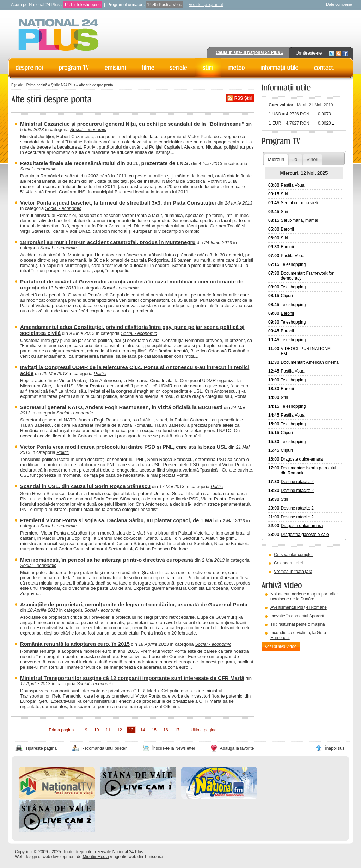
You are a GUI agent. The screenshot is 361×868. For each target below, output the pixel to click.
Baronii (287, 229)
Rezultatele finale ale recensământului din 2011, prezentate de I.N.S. (105, 163)
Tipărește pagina (41, 748)
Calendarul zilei (288, 563)
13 (131, 730)
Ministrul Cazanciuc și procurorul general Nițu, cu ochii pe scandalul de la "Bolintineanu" (132, 124)
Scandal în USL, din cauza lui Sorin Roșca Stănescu (85, 486)
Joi (295, 159)
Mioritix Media (96, 857)
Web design (26, 857)
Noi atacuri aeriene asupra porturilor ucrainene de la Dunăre (304, 597)
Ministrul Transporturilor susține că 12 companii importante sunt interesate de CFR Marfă (132, 678)
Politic (100, 373)
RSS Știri (243, 98)
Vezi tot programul (206, 5)
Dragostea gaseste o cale (305, 535)
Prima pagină (37, 85)
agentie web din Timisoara (138, 857)
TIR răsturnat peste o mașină (298, 624)
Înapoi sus (335, 748)
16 (166, 730)
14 (143, 730)
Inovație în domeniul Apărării (297, 616)
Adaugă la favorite (237, 748)
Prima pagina (62, 730)
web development (59, 857)
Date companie (339, 4)
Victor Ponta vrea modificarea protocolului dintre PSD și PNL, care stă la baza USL (124, 447)
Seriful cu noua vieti (299, 203)
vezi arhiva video (281, 647)
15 (154, 730)
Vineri (312, 159)
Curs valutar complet (293, 555)
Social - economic (88, 129)
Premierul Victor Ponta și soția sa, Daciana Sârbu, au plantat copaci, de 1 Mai (117, 520)
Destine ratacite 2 (297, 482)
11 (108, 730)
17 (177, 730)
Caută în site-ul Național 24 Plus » (250, 52)
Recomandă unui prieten (105, 748)
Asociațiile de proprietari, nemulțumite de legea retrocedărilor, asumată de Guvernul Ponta (134, 604)
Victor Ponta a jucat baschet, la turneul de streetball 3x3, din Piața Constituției (118, 203)
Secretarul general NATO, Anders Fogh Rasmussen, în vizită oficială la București (121, 407)
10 (96, 730)
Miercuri (276, 159)
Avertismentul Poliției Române (299, 607)
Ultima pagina (204, 730)
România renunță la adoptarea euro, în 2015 (75, 644)
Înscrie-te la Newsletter (174, 748)
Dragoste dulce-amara (302, 459)
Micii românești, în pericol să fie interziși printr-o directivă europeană (107, 560)
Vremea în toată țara (293, 572)
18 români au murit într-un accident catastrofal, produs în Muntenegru (108, 242)
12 (119, 730)
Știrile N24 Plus (63, 85)
